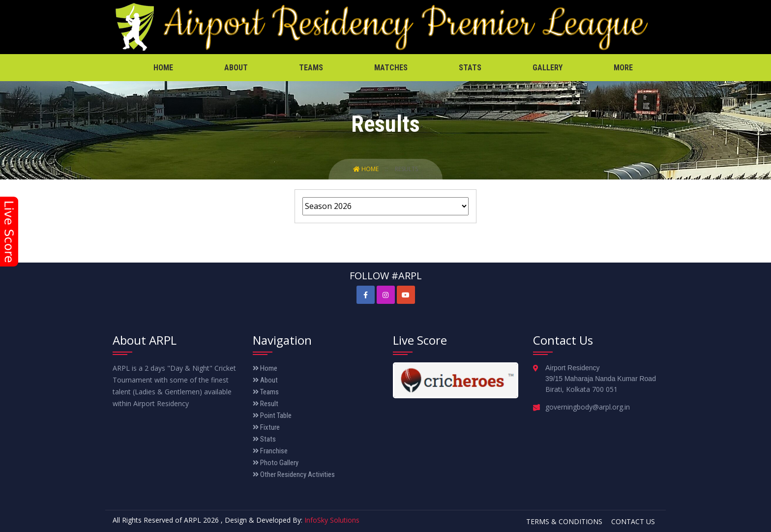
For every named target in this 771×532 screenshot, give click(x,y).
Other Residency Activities (294, 474)
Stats (470, 68)
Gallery (548, 68)
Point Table (272, 415)
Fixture (266, 427)
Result (266, 404)
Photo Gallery (276, 463)
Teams (311, 68)
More (623, 68)
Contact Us (633, 521)
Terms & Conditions (564, 521)
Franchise (270, 451)
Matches (391, 68)
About (236, 68)
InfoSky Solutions (332, 520)
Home (163, 68)
